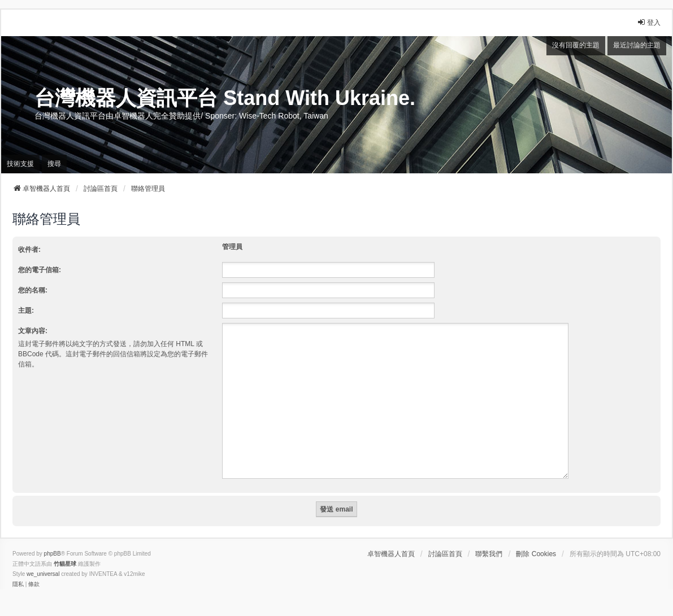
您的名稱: (33, 290)
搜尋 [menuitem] (54, 164)
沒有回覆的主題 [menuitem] (576, 45)
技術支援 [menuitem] (20, 164)
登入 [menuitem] (649, 22)
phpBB (53, 540)
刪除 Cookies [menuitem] (536, 540)
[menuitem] (18, 571)
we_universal (43, 560)
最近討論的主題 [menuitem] (637, 45)
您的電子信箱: (40, 270)
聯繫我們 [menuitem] (489, 540)
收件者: (29, 250)
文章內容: (33, 331)
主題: (26, 311)
